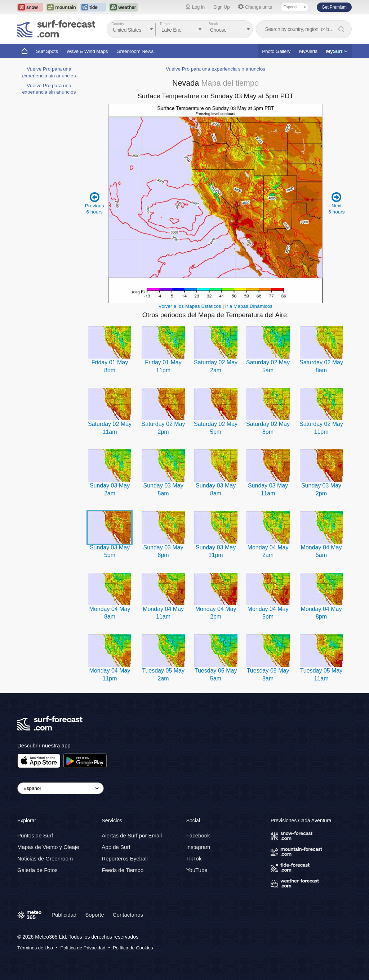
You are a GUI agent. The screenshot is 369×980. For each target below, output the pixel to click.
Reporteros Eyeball (125, 858)
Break (213, 24)
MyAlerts (308, 51)
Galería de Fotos (37, 870)
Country (118, 24)
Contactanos (128, 915)
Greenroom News (135, 51)
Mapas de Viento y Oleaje (48, 847)
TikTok (194, 858)
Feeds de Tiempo (123, 870)
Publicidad (64, 915)
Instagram (198, 847)
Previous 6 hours (95, 203)
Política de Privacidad (83, 948)
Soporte (95, 915)
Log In (198, 7)
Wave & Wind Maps (87, 51)
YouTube (197, 870)
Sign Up (222, 7)
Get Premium (334, 7)
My (337, 51)
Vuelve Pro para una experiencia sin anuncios (215, 69)
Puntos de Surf (35, 835)
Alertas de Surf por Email (132, 835)
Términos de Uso (35, 948)
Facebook (198, 835)
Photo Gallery (276, 51)
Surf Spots (47, 51)
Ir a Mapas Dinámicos (249, 306)
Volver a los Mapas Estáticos (190, 306)
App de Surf (116, 847)
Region (166, 24)
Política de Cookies (133, 948)
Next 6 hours (336, 203)
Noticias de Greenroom (45, 858)
